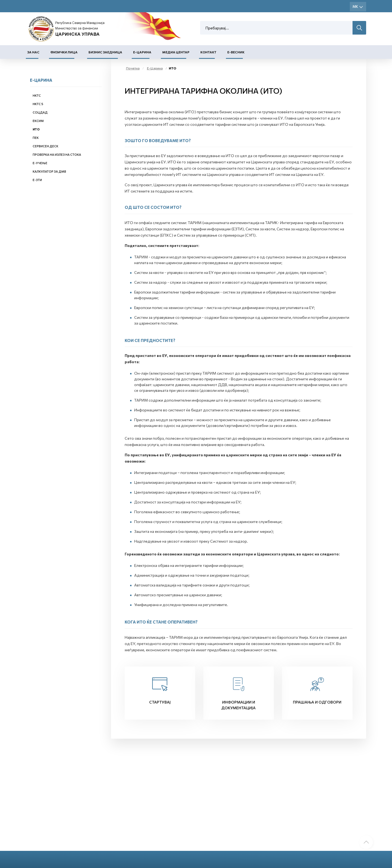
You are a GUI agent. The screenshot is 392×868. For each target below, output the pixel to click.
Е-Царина (142, 52)
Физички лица (64, 52)
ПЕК (36, 138)
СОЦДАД (40, 112)
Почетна (133, 68)
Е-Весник (236, 52)
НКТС (37, 95)
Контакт (208, 52)
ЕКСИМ (38, 121)
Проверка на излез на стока (57, 155)
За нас (33, 52)
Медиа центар (176, 52)
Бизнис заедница (105, 52)
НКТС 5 (38, 104)
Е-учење (40, 163)
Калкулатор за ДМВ (49, 171)
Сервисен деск (45, 146)
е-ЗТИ (37, 180)
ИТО (36, 129)
